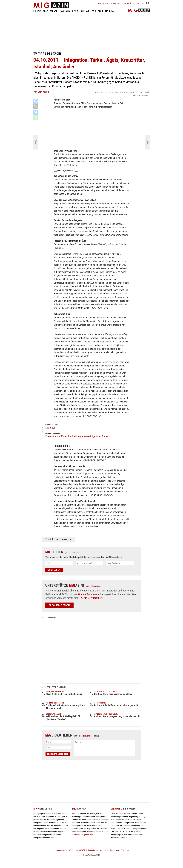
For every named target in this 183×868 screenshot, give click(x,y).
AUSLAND (85, 11)
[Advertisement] (91, 32)
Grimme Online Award (90, 594)
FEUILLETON (97, 11)
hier (52, 838)
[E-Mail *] (59, 563)
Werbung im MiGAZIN (77, 850)
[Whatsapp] (36, 118)
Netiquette (86, 736)
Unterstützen (129, 3)
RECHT (75, 11)
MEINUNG (109, 11)
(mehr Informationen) (73, 553)
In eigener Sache (60, 850)
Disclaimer (125, 850)
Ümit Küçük (43, 92)
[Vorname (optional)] (90, 563)
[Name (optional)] (120, 563)
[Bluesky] (36, 112)
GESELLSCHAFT (50, 11)
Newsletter (103, 3)
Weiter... (129, 838)
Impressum (114, 850)
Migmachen (115, 3)
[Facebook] (36, 101)
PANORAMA (65, 11)
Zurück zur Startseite (58, 539)
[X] (36, 107)
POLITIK (37, 11)
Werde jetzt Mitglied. (92, 598)
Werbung (141, 3)
